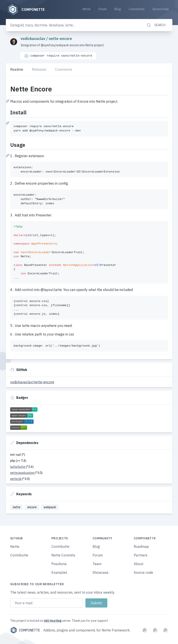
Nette (87, 9)
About (139, 564)
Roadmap (141, 547)
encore (32, 507)
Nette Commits (63, 555)
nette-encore (60, 39)
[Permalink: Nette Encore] (8, 101)
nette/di (16, 479)
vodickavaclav (33, 39)
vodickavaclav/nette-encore (32, 382)
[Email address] (47, 603)
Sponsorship (161, 9)
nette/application (22, 473)
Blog (118, 9)
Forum (103, 9)
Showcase (100, 572)
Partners (141, 555)
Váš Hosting (53, 621)
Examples (59, 572)
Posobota (59, 564)
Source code (143, 572)
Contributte (137, 9)
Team (97, 564)
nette (17, 507)
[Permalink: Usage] (8, 155)
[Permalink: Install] (8, 123)
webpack (50, 507)
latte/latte (18, 467)
